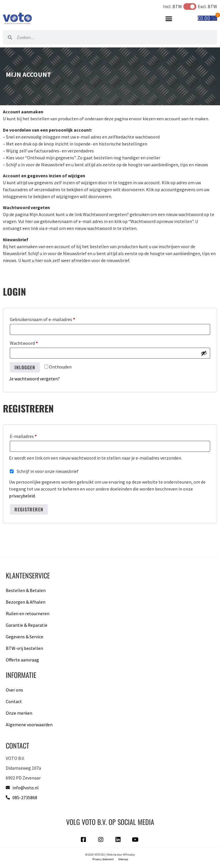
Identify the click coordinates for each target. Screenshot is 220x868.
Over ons (14, 690)
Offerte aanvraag (22, 660)
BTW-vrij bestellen (24, 648)
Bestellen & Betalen (26, 590)
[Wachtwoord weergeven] (204, 353)
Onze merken (19, 713)
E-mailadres (30, 435)
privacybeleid (22, 496)
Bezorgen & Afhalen (26, 602)
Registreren (29, 509)
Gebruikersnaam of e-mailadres (49, 318)
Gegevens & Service (25, 637)
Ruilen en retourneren (28, 613)
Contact (14, 701)
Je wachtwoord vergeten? (34, 379)
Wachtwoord (31, 342)
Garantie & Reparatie (27, 625)
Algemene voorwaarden (29, 725)
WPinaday (129, 855)
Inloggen (25, 367)
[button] (169, 19)
